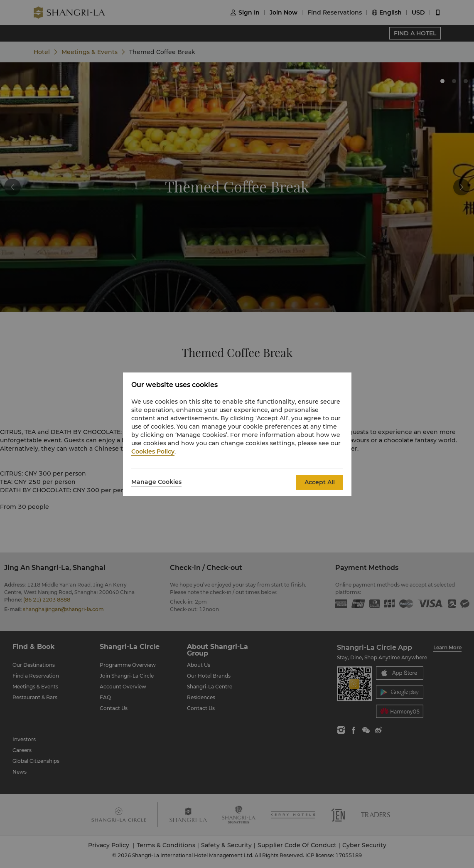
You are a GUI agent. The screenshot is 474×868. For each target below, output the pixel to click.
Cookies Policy (153, 451)
